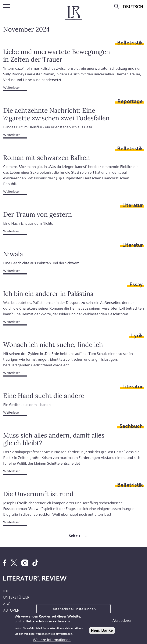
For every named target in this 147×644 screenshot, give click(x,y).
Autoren (11, 610)
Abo (7, 604)
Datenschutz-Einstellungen (74, 609)
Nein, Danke (102, 631)
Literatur (132, 205)
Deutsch (133, 6)
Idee (7, 591)
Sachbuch (131, 426)
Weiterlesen (12, 87)
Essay (136, 284)
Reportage (130, 101)
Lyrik (137, 335)
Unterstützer (16, 597)
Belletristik (130, 42)
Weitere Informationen (52, 640)
